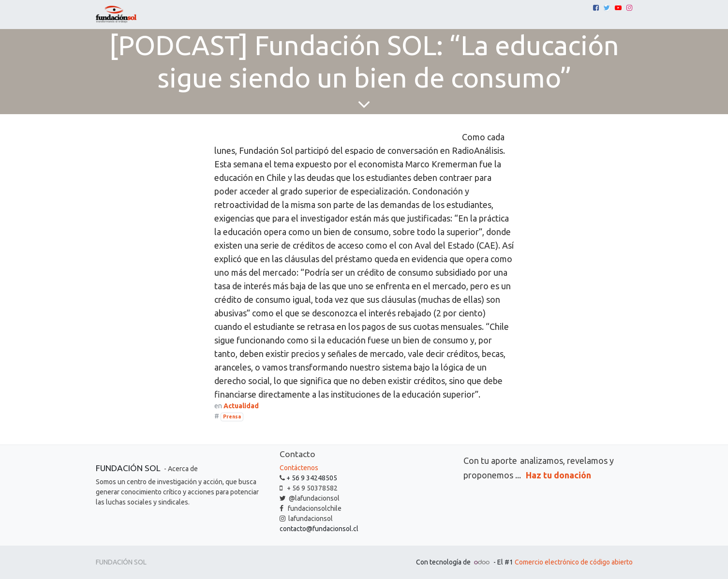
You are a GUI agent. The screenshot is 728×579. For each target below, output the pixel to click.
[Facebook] (596, 8)
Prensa (232, 416)
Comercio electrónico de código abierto (574, 562)
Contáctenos (299, 468)
